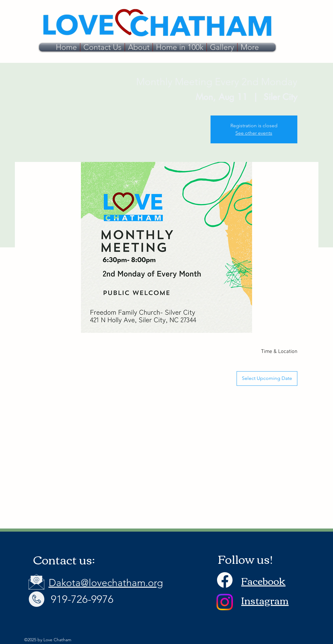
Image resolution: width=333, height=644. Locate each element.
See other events (254, 133)
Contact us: (64, 559)
